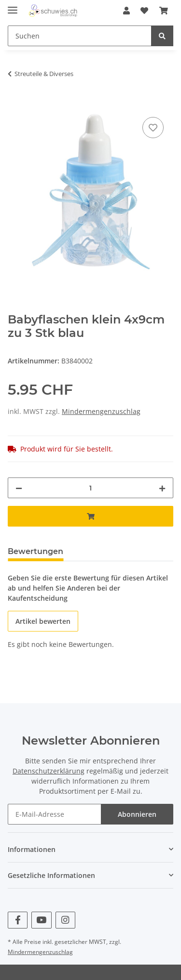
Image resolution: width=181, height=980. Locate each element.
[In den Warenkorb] (15, 104)
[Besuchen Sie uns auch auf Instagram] (65, 920)
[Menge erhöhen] (162, 488)
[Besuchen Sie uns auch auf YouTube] (41, 920)
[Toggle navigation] (13, 6)
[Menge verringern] (19, 488)
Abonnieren (137, 814)
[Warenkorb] (164, 11)
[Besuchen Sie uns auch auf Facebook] (18, 920)
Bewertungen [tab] (35, 551)
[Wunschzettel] (144, 11)
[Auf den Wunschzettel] (153, 128)
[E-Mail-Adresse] (55, 814)
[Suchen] (80, 36)
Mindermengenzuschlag (101, 411)
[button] (126, 11)
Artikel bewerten (43, 621)
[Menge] (90, 488)
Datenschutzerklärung (49, 771)
